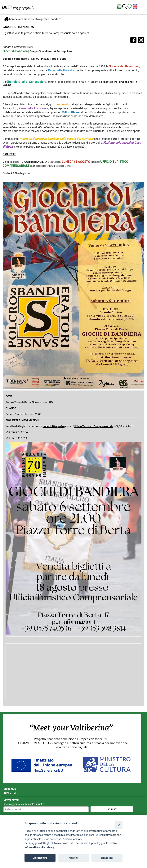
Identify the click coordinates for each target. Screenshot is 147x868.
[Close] (119, 825)
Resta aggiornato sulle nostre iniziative (24, 804)
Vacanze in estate (28, 19)
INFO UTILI (10, 793)
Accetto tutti (40, 858)
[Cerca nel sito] (125, 7)
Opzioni (73, 858)
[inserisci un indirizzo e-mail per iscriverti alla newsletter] (46, 809)
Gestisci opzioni (72, 839)
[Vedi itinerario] (129, 6)
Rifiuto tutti (107, 858)
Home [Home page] (10, 19)
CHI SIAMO (10, 789)
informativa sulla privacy (40, 847)
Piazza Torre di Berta (18, 402)
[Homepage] (18, 7)
